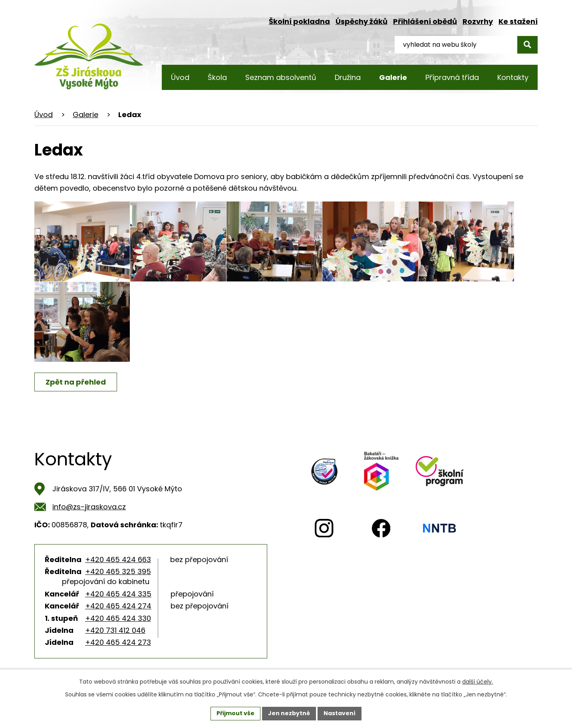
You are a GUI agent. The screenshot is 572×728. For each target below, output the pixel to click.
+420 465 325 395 (118, 571)
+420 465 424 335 (118, 594)
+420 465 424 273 (118, 642)
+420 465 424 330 (118, 618)
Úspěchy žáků (361, 21)
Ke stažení (518, 21)
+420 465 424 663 (118, 559)
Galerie (85, 115)
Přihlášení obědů (425, 21)
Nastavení (340, 713)
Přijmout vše (235, 713)
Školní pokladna (299, 21)
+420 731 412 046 (115, 630)
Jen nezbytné (289, 713)
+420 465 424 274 (118, 606)
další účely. (478, 682)
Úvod (44, 115)
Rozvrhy (478, 21)
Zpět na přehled (76, 382)
